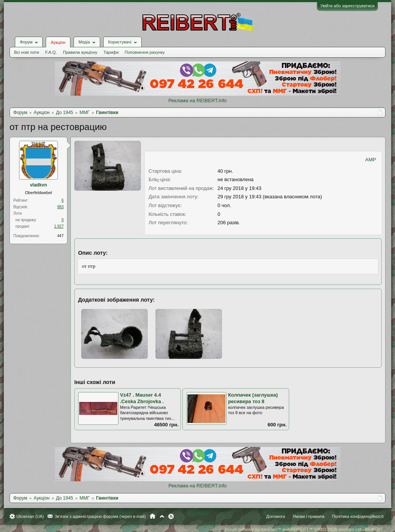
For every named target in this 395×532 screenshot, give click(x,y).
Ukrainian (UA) (30, 516)
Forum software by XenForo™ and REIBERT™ (304, 529)
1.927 (59, 226)
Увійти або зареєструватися (347, 6)
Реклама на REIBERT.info (197, 100)
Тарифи (111, 52)
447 (60, 236)
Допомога (276, 516)
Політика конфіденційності (358, 516)
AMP (371, 160)
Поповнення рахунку (145, 52)
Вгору (162, 516)
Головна (153, 516)
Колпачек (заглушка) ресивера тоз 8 (253, 398)
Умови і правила (308, 516)
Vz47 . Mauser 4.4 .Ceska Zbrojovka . (142, 398)
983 (60, 207)
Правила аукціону (80, 52)
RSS (171, 516)
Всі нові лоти (26, 52)
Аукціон (58, 42)
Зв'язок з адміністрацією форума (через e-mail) (100, 516)
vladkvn (39, 185)
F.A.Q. (51, 52)
